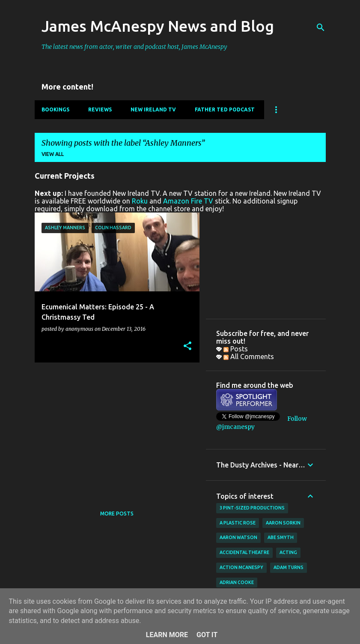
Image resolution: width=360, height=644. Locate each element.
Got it (207, 635)
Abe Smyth (281, 537)
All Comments (249, 356)
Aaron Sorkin (283, 523)
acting (288, 552)
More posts (117, 514)
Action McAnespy (241, 567)
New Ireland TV (153, 109)
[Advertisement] (114, 429)
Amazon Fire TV (188, 201)
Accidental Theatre (244, 552)
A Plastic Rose (238, 523)
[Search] (321, 27)
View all (53, 154)
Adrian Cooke (237, 582)
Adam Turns (289, 567)
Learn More (167, 635)
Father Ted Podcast (225, 109)
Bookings (55, 109)
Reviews (100, 109)
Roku (140, 201)
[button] (187, 346)
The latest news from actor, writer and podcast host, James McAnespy (134, 47)
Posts (236, 349)
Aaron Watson (238, 537)
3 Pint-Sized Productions (252, 508)
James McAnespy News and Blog (158, 26)
